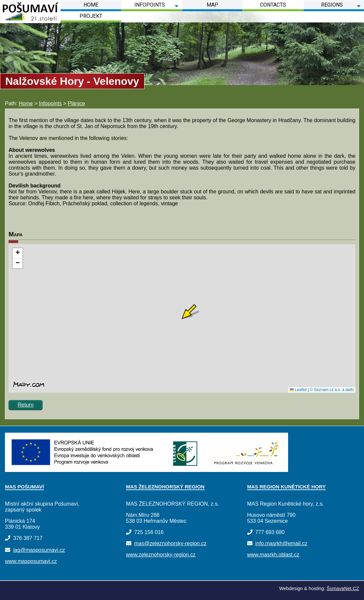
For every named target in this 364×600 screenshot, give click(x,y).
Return (26, 405)
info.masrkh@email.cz (281, 543)
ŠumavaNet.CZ (343, 588)
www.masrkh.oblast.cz (273, 555)
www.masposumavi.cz (31, 561)
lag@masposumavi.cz (39, 550)
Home (26, 103)
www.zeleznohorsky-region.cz (161, 555)
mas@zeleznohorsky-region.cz (170, 543)
